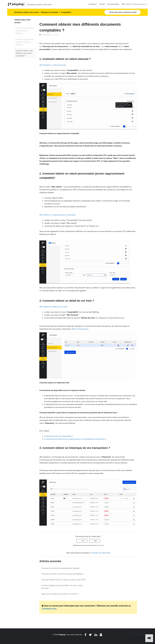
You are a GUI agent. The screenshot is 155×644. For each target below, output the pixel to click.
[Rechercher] (123, 12)
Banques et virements (50, 12)
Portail (102, 4)
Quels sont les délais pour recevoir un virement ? (60, 594)
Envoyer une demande (101, 553)
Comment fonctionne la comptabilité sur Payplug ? (25, 31)
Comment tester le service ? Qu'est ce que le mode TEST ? (64, 580)
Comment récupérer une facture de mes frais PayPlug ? (25, 42)
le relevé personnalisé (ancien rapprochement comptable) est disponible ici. (75, 439)
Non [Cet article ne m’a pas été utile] (96, 541)
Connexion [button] (93, 4)
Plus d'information (80, 329)
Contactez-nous (49, 609)
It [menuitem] (147, 4)
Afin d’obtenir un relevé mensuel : (53, 65)
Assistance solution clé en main (26, 12)
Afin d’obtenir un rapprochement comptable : (58, 215)
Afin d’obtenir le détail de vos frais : (54, 307)
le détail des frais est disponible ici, (59, 436)
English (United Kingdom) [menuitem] (135, 4)
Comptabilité (66, 12)
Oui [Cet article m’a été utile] (83, 541)
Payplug (62, 635)
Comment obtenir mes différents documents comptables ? (24, 53)
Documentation (113, 4)
